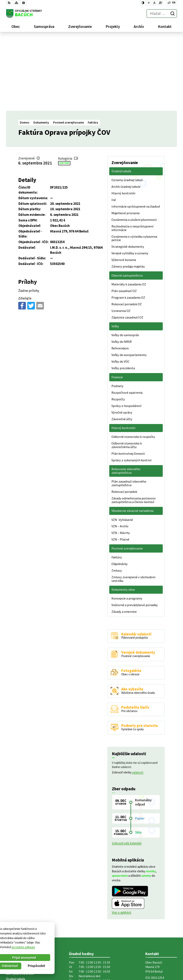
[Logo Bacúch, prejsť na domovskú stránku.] (24, 14)
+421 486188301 (156, 916)
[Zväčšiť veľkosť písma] (160, 3)
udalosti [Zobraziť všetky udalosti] (138, 700)
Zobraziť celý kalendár (127, 770)
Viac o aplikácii (122, 839)
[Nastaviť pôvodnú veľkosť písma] (154, 3)
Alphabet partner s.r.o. (55, 942)
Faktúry (64, 90)
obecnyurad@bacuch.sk (161, 920)
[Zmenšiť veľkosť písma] (149, 3)
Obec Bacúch (36, 946)
